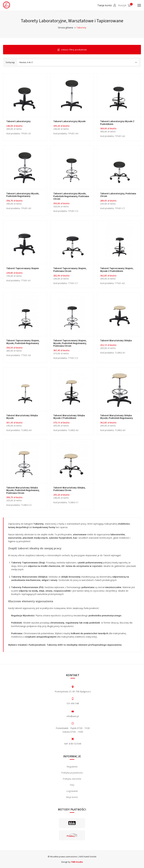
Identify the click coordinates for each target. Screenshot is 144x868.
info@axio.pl (73, 716)
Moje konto (72, 797)
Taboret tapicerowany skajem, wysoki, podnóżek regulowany (23, 342)
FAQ (72, 785)
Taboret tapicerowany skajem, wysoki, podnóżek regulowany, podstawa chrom (70, 343)
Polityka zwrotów (72, 779)
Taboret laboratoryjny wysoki (69, 121)
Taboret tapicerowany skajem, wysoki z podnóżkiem (117, 270)
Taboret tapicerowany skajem (23, 268)
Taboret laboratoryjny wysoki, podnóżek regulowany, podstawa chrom (71, 196)
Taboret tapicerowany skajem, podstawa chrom (70, 270)
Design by (72, 862)
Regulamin (72, 767)
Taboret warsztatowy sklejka (116, 341)
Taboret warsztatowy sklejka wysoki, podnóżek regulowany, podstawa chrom (23, 490)
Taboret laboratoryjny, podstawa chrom (118, 195)
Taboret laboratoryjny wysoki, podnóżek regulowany (23, 195)
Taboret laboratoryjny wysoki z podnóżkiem (117, 123)
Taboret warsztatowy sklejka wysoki (22, 417)
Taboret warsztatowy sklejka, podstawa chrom (69, 489)
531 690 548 (73, 703)
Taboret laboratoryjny (18, 121)
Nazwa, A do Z (79, 62)
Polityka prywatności (72, 773)
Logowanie (72, 791)
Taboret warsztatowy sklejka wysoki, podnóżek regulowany (117, 417)
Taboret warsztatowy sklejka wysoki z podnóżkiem (69, 417)
